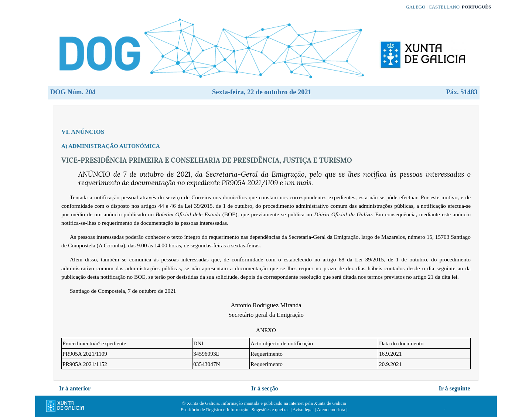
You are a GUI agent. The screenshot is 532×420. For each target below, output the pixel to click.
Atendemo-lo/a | (332, 410)
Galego (416, 7)
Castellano (444, 7)
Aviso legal (303, 410)
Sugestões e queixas (270, 410)
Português (476, 7)
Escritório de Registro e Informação (214, 410)
